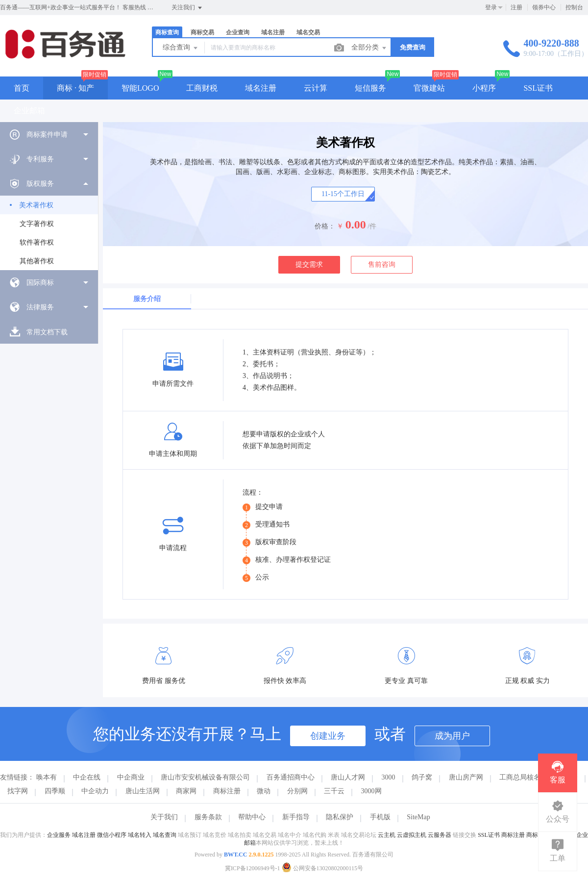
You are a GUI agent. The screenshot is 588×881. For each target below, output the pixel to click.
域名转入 (140, 835)
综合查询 (181, 48)
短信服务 (370, 88)
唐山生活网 (143, 791)
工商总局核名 (520, 777)
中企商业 (131, 777)
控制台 (574, 7)
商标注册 (227, 791)
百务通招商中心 (291, 777)
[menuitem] (49, 134)
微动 (264, 791)
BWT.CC (235, 855)
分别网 (297, 791)
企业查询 (238, 32)
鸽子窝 (422, 777)
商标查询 (167, 32)
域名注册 (273, 32)
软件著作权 (37, 242)
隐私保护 (340, 817)
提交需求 (309, 264)
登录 (491, 7)
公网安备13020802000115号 (323, 868)
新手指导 (296, 817)
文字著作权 (37, 224)
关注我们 (187, 8)
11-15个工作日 (343, 194)
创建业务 (328, 736)
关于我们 (164, 817)
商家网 (186, 791)
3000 (389, 777)
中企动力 (95, 791)
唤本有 (47, 777)
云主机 (387, 835)
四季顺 (55, 791)
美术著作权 (36, 205)
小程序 (484, 88)
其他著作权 (37, 261)
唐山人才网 (348, 777)
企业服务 (59, 835)
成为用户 (452, 736)
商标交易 (202, 32)
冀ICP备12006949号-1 (253, 868)
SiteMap (418, 817)
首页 (22, 88)
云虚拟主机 (412, 835)
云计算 (316, 88)
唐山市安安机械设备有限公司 (205, 777)
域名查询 (165, 835)
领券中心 (544, 7)
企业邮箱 (29, 111)
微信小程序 (112, 835)
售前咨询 (382, 264)
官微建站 (429, 88)
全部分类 (369, 48)
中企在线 (87, 777)
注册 (516, 7)
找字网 (18, 791)
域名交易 (308, 32)
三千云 (334, 791)
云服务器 (440, 835)
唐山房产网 (466, 777)
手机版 (380, 817)
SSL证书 (538, 88)
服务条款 (208, 817)
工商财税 (202, 88)
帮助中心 (252, 817)
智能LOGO (140, 88)
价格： (325, 226)
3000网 (371, 791)
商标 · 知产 (75, 88)
